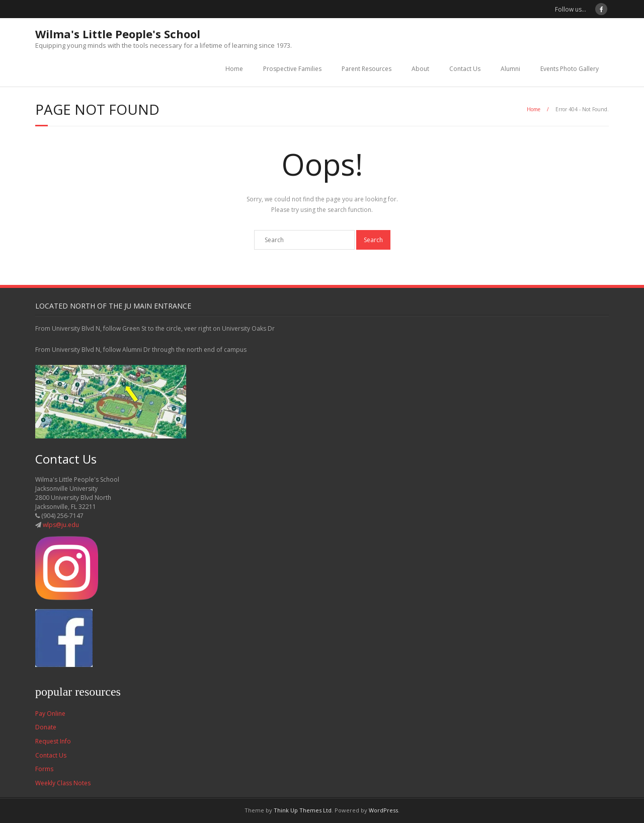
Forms (44, 769)
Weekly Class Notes (63, 783)
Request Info (53, 741)
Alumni (510, 69)
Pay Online (50, 714)
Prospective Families (292, 69)
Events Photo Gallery (570, 69)
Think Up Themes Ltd (303, 810)
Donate (46, 727)
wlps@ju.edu (61, 525)
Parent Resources (367, 69)
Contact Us (465, 69)
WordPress (383, 810)
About (420, 69)
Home (234, 69)
